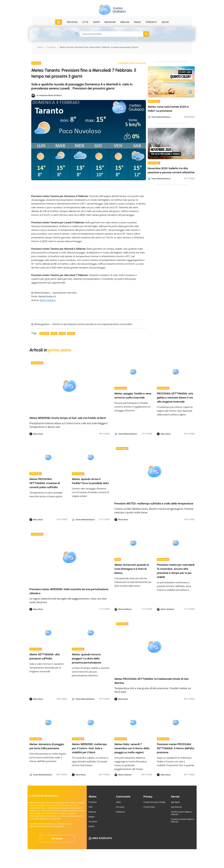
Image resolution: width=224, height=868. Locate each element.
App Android (176, 807)
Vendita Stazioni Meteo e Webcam (181, 813)
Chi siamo (57, 839)
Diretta (91, 826)
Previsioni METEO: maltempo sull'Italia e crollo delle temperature (154, 503)
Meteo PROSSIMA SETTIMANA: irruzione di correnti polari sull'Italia (45, 483)
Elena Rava (38, 434)
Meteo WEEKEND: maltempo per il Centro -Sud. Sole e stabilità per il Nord (89, 748)
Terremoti (93, 822)
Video (118, 802)
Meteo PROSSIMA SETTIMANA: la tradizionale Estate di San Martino (152, 681)
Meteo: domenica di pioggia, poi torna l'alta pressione (47, 746)
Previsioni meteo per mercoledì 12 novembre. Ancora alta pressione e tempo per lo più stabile (176, 571)
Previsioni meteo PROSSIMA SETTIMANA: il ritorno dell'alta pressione (175, 748)
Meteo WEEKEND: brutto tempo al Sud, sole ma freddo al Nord (68, 418)
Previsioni (51, 47)
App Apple (175, 802)
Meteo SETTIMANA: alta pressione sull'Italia (45, 656)
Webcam (125, 22)
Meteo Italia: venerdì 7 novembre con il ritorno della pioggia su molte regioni (132, 748)
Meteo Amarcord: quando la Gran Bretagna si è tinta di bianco (132, 569)
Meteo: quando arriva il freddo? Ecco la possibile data (90, 481)
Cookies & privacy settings (155, 802)
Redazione (120, 812)
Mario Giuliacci (48, 300)
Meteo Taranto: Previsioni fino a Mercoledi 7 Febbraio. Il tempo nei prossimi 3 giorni (99, 47)
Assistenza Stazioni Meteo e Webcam (183, 820)
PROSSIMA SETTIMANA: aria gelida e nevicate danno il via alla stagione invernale (175, 398)
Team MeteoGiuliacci (161, 117)
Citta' (91, 807)
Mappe (92, 817)
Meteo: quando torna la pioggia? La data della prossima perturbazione (86, 658)
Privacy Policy (149, 807)
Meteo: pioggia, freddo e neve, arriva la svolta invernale (133, 396)
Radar (137, 22)
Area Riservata (102, 838)
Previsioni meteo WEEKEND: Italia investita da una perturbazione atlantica (69, 591)
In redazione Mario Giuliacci (49, 95)
